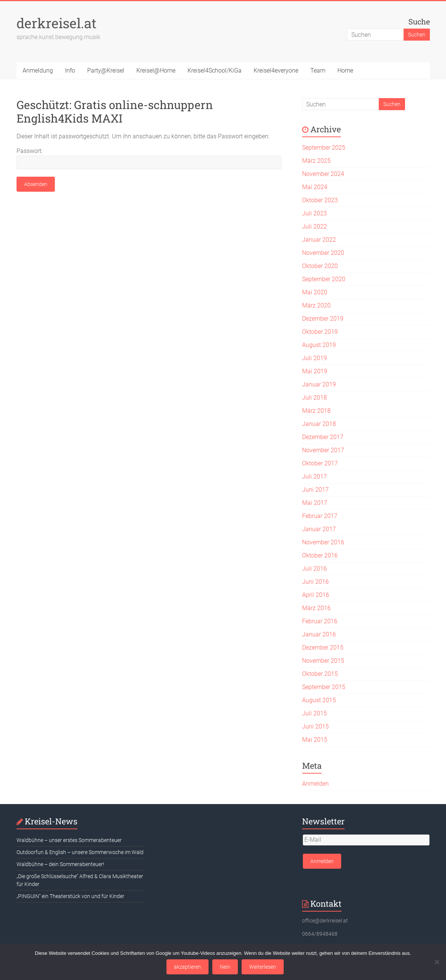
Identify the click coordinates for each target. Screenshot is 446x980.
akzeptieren (187, 967)
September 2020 (324, 279)
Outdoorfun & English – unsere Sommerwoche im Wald (80, 852)
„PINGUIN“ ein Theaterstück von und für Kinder (70, 896)
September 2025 (324, 148)
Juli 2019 (314, 358)
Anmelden (315, 784)
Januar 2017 (319, 529)
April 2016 (316, 595)
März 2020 (316, 305)
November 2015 (323, 661)
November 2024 (323, 174)
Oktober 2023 (320, 200)
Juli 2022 (314, 226)
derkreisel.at (57, 23)
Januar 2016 (319, 634)
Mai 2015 (315, 740)
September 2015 (324, 687)
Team (318, 70)
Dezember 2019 (323, 319)
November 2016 (323, 542)
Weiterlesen (263, 967)
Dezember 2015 (323, 648)
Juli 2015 (314, 713)
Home (345, 70)
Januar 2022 (319, 240)
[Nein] (437, 962)
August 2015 (319, 700)
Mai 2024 (315, 187)
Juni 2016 (315, 582)
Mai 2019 (315, 371)
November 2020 (323, 253)
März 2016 (316, 608)
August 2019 (319, 345)
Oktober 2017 (320, 463)
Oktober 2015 (320, 674)
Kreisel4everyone (276, 70)
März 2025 (316, 161)
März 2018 (316, 411)
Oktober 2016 (320, 555)
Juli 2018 (314, 398)
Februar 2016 (320, 621)
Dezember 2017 (323, 437)
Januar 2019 (319, 384)
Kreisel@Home (156, 70)
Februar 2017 (320, 516)
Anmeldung (38, 70)
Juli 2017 (314, 476)
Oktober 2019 (320, 332)
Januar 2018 (319, 424)
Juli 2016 (314, 569)
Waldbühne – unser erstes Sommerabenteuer (69, 840)
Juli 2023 (314, 213)
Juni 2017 (315, 490)
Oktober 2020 (320, 266)
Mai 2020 (315, 292)
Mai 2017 (315, 503)
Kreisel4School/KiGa (215, 70)
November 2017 (323, 450)
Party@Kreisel (106, 70)
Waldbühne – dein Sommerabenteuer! (60, 864)
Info (70, 70)
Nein (225, 967)
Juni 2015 (315, 726)
